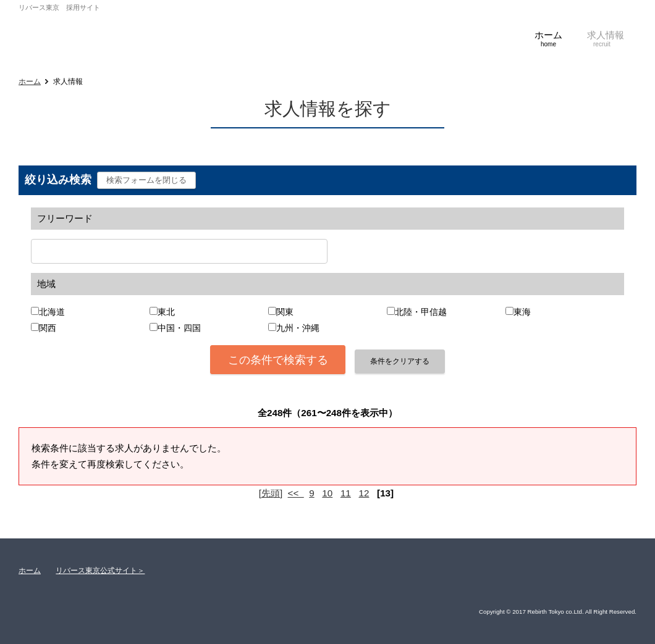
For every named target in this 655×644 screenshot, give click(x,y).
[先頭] (271, 493)
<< (296, 493)
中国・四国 (179, 328)
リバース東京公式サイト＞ (100, 571)
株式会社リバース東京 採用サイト (108, 33)
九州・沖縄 (298, 328)
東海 (522, 312)
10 (327, 493)
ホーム (30, 82)
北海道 (52, 312)
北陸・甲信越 (421, 312)
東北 (166, 312)
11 (346, 493)
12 (364, 493)
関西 (48, 328)
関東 (285, 312)
